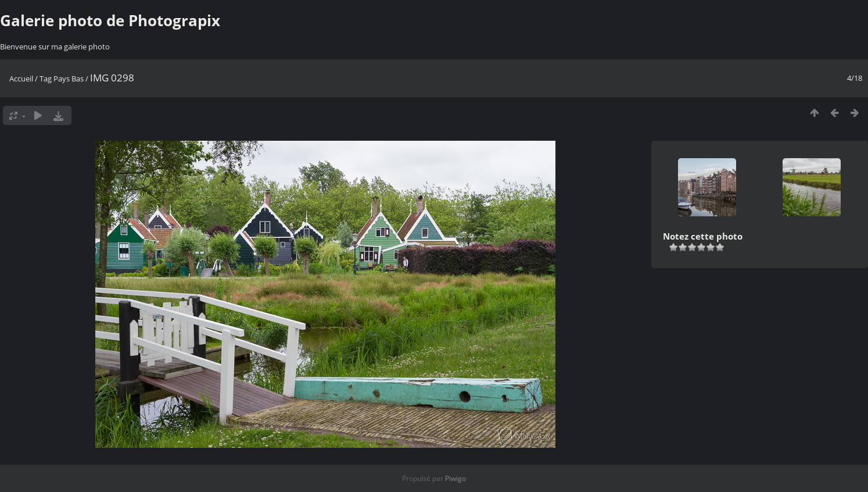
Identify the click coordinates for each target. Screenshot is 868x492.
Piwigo (455, 478)
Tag (46, 79)
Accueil (21, 79)
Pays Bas (69, 79)
